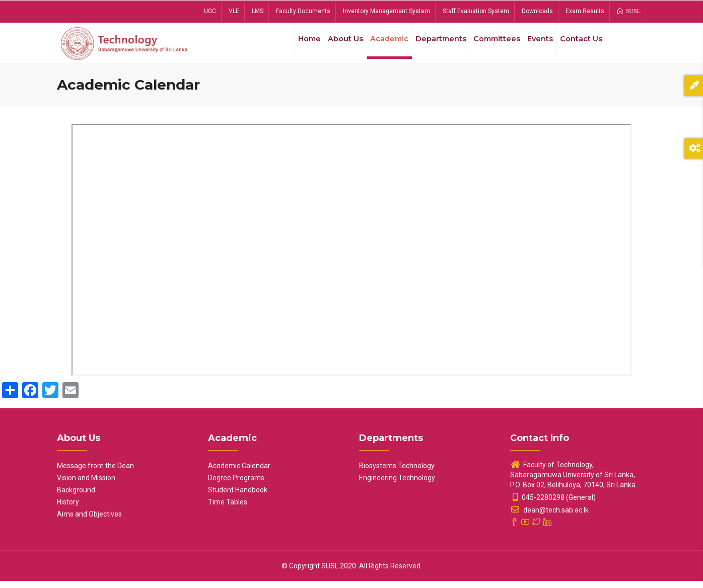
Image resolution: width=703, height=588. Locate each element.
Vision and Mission (86, 485)
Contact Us (580, 45)
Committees (490, 45)
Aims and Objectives (89, 521)
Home (293, 45)
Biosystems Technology (397, 473)
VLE (234, 11)
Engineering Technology (397, 485)
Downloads (537, 11)
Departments (432, 45)
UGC (210, 11)
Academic (378, 45)
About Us (332, 45)
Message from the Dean (95, 473)
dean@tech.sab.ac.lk (549, 517)
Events (536, 45)
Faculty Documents (303, 11)
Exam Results (585, 11)
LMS (258, 11)
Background (76, 497)
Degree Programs (236, 485)
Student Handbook (238, 497)
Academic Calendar (239, 473)
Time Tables (228, 509)
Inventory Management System (386, 11)
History (68, 509)
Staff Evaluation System (476, 11)
